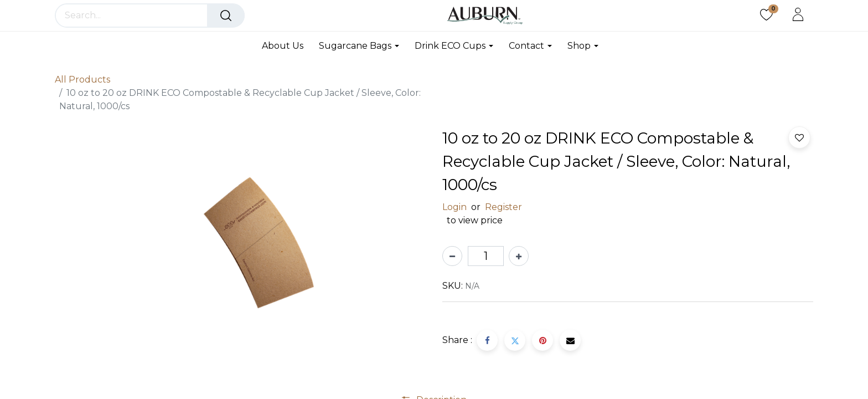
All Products (82, 80)
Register (503, 207)
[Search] (226, 16)
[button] (799, 137)
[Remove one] (452, 256)
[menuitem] (286, 46)
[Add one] (519, 256)
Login (454, 207)
